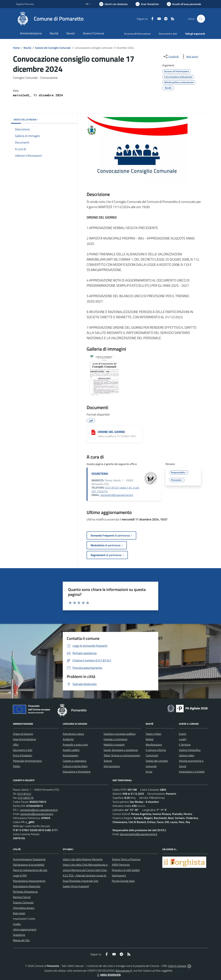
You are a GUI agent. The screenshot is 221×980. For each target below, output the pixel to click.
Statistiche (19, 935)
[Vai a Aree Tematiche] (147, 4)
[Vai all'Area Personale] (184, 4)
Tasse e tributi (153, 734)
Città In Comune (177, 966)
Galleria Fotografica (190, 750)
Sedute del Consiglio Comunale (53, 48)
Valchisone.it (119, 875)
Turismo (108, 761)
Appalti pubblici (71, 750)
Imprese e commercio (115, 739)
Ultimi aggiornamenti (25, 929)
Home (16, 48)
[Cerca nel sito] (201, 19)
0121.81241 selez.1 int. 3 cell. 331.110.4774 (115, 489)
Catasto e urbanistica (75, 761)
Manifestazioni (154, 745)
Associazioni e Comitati (192, 772)
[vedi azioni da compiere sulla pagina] (190, 56)
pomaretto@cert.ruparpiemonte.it (39, 810)
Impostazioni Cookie (24, 919)
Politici (17, 766)
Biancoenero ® (124, 971)
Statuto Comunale (23, 902)
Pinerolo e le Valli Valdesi (126, 870)
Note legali (19, 913)
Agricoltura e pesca (73, 734)
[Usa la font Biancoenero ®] (113, 4)
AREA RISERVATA (108, 975)
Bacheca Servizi (22, 897)
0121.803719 (26, 798)
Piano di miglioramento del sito (30, 870)
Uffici (16, 745)
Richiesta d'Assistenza (25, 892)
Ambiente (68, 739)
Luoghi (183, 739)
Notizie (150, 739)
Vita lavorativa (112, 766)
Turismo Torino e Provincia (126, 859)
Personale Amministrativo (27, 761)
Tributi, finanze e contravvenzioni (122, 755)
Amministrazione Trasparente (29, 859)
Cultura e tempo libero (75, 766)
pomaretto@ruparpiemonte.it (117, 495)
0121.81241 (24, 794)
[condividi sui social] (171, 56)
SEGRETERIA (100, 474)
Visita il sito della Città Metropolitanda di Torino (89, 865)
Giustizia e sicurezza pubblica (119, 734)
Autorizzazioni (70, 755)
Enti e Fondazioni (23, 755)
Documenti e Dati (23, 750)
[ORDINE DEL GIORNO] (93, 432)
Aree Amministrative (24, 739)
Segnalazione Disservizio (27, 886)
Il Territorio (185, 745)
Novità (27, 48)
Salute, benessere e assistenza (121, 750)
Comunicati (152, 755)
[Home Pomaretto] (50, 19)
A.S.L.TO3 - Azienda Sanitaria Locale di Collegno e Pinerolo (95, 875)
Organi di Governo (23, 734)
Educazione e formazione (77, 772)
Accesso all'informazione (137, 34)
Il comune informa (156, 750)
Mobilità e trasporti (114, 745)
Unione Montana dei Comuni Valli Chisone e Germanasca (94, 870)
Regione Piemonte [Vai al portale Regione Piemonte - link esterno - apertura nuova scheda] (25, 4)
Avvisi (149, 772)
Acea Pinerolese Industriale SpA (80, 881)
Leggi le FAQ (20, 875)
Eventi (183, 734)
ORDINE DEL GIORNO (111, 432)
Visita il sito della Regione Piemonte (83, 859)
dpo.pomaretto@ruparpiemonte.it (139, 834)
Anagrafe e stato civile (75, 745)
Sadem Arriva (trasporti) (76, 886)
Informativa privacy (24, 908)
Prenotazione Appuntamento (29, 881)
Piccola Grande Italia (123, 881)
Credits (17, 924)
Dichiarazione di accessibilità (29, 865)
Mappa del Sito (21, 940)
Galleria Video (187, 755)
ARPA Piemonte (121, 865)
